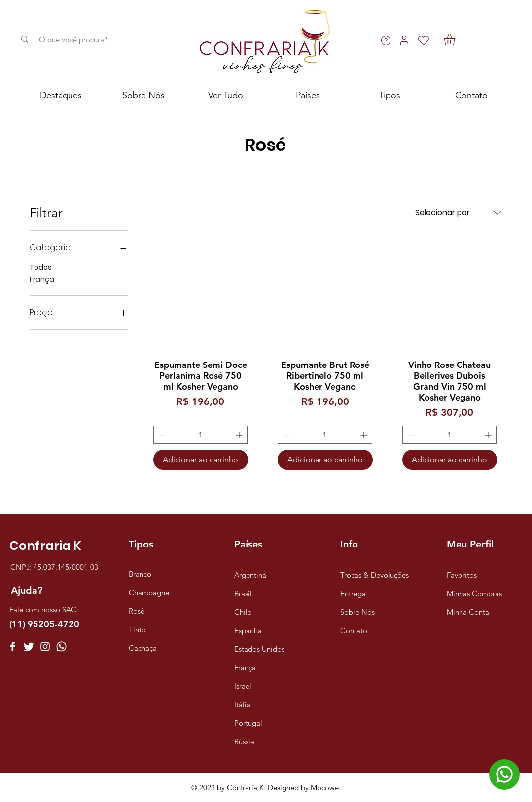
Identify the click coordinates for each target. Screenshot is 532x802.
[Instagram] (45, 646)
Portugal (248, 723)
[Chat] (504, 774)
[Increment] (240, 435)
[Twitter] (29, 646)
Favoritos (462, 575)
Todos (41, 267)
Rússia (244, 742)
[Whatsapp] (61, 646)
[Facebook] (13, 646)
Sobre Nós (357, 612)
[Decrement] (161, 435)
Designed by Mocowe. (304, 787)
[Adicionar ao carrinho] (201, 460)
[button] (456, 40)
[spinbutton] (200, 435)
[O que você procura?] (86, 39)
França (42, 279)
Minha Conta (468, 612)
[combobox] (458, 213)
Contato (354, 631)
